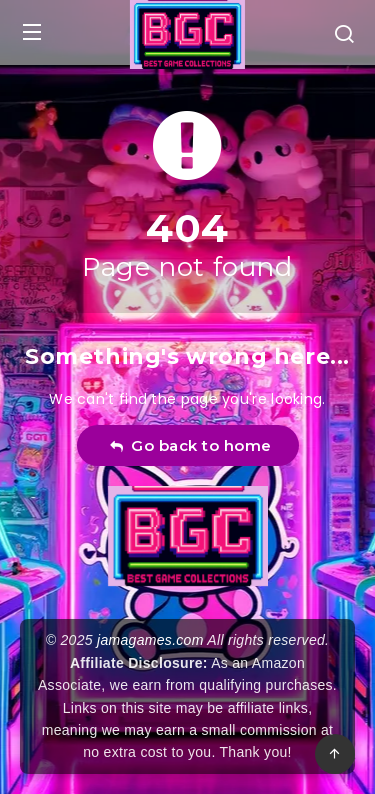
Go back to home (190, 445)
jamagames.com (150, 640)
